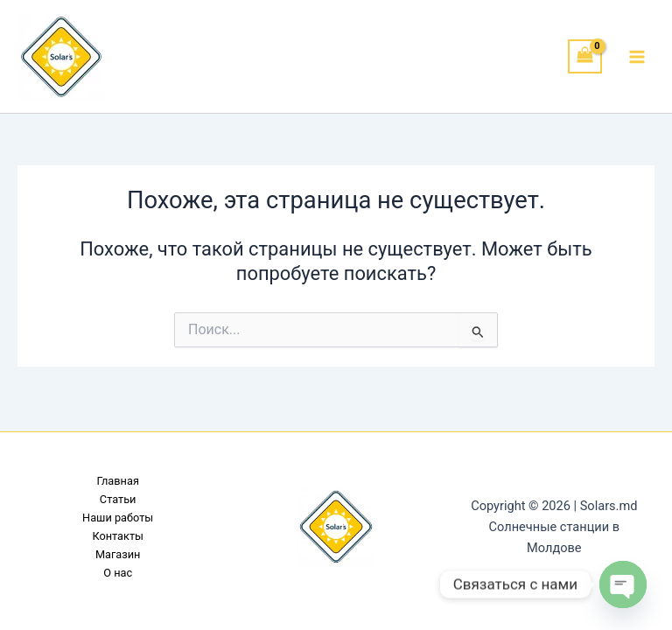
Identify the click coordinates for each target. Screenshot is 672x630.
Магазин (118, 554)
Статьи (118, 499)
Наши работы (118, 518)
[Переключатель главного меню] (637, 56)
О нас (118, 573)
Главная (117, 481)
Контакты (118, 536)
